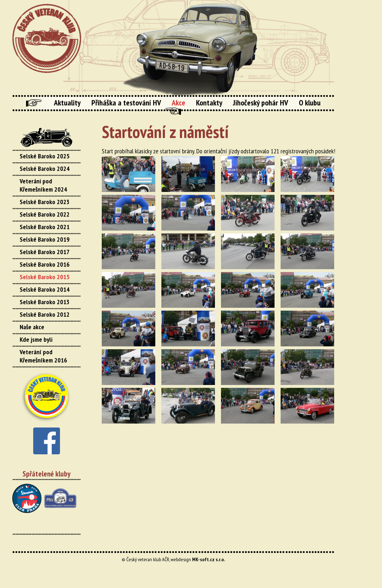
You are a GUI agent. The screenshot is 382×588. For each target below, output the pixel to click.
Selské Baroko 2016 (45, 264)
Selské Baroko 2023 (45, 202)
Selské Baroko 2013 (45, 302)
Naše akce (32, 327)
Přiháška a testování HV (126, 103)
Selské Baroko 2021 (45, 227)
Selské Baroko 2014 (45, 289)
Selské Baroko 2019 (45, 239)
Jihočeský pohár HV (261, 103)
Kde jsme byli (36, 339)
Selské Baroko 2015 (45, 277)
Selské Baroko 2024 (45, 169)
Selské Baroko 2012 (45, 314)
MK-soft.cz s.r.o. (208, 559)
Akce (179, 103)
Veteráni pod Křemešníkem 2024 (43, 185)
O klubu (310, 103)
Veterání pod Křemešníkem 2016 (43, 356)
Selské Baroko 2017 (45, 252)
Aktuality (67, 103)
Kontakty (209, 103)
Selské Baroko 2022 (45, 214)
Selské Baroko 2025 (45, 156)
